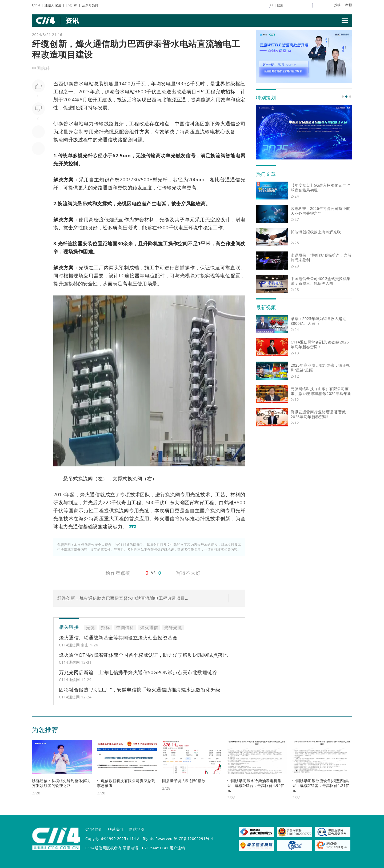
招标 (230, 91)
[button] (343, 97)
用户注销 (177, 848)
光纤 (88, 155)
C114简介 (94, 829)
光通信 (105, 139)
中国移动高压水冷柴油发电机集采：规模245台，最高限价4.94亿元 (256, 785)
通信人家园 (53, 5)
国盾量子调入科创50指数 (184, 781)
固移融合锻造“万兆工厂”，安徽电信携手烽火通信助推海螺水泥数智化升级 (140, 690)
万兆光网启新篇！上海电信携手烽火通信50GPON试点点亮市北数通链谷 (138, 672)
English (72, 5)
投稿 (337, 5)
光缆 (122, 203)
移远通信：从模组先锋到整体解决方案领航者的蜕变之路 (61, 783)
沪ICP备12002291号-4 (193, 839)
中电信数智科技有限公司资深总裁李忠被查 (126, 783)
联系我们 (116, 829)
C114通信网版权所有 (103, 848)
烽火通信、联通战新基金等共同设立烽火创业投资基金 (118, 638)
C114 (36, 5)
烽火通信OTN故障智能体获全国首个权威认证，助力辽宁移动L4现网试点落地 (143, 655)
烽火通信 (225, 123)
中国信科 (185, 123)
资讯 (72, 20)
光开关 (61, 163)
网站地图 (137, 829)
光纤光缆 (104, 131)
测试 (132, 227)
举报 (349, 5)
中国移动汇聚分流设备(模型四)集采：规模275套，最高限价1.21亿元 (321, 785)
